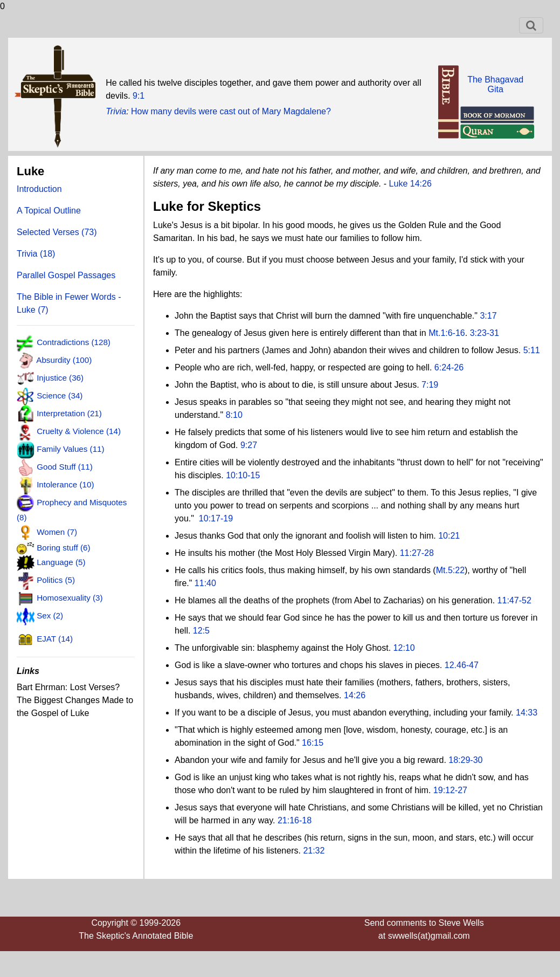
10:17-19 (216, 518)
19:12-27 (450, 790)
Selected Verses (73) (57, 232)
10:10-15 (243, 475)
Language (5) (61, 562)
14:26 (355, 695)
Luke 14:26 (410, 184)
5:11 (532, 350)
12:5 (201, 631)
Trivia (116, 111)
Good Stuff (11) (65, 467)
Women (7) (57, 532)
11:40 (205, 583)
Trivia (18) (36, 254)
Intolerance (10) (65, 484)
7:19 (430, 385)
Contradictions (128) (74, 343)
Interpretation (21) (69, 413)
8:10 (234, 415)
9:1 (139, 96)
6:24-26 (449, 367)
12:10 (404, 648)
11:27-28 (417, 553)
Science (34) (60, 396)
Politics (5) (56, 580)
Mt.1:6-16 (447, 333)
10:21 (449, 536)
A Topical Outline (49, 211)
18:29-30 (465, 760)
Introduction (39, 189)
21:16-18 (295, 820)
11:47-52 (514, 600)
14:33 (527, 713)
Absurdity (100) (64, 360)
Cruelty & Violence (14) (79, 431)
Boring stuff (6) (63, 548)
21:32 (314, 851)
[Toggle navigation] (531, 25)
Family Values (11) (70, 449)
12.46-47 (462, 665)
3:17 (488, 316)
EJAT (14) (55, 639)
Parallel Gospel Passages (66, 275)
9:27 (249, 445)
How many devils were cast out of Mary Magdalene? (231, 111)
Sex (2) (50, 615)
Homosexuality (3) (70, 598)
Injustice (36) (60, 378)
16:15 (313, 743)
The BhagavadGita (495, 84)
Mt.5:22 (450, 570)
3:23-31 (485, 333)
